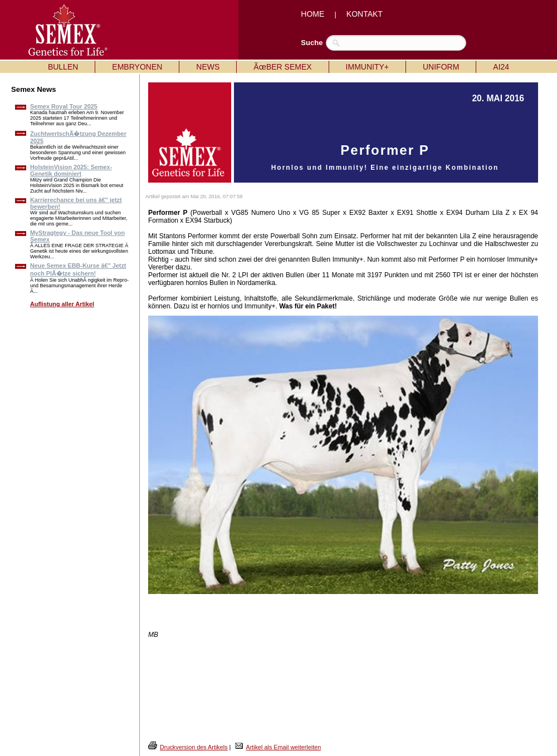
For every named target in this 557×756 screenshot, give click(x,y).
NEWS (208, 67)
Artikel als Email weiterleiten (283, 747)
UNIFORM (441, 67)
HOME (312, 14)
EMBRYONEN (137, 67)
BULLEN (63, 67)
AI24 (501, 67)
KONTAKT (365, 14)
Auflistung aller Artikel (62, 304)
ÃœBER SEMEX (282, 67)
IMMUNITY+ (367, 67)
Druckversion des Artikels (194, 747)
